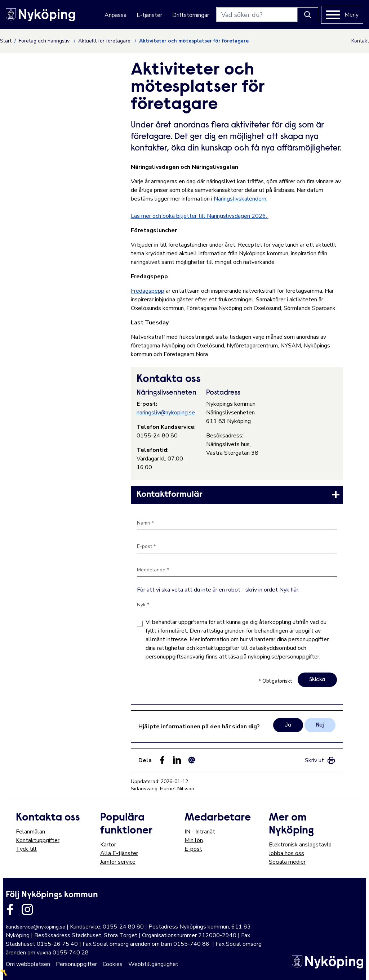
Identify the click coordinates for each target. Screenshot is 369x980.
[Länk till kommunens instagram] (27, 909)
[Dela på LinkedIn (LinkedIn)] (177, 760)
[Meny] (342, 15)
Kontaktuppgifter (38, 840)
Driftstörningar (191, 15)
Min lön (194, 840)
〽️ (4, 973)
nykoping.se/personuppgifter (284, 657)
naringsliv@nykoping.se (166, 413)
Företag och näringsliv (45, 41)
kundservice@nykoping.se (35, 927)
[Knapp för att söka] (308, 15)
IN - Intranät (200, 832)
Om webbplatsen (28, 964)
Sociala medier (287, 862)
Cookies (113, 964)
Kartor (108, 845)
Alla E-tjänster (119, 853)
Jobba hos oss (286, 853)
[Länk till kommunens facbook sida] (10, 909)
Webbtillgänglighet (153, 964)
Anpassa (115, 15)
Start (6, 41)
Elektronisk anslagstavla (300, 845)
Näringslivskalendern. (241, 199)
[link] (237, 495)
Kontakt (360, 41)
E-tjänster (149, 15)
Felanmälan (30, 832)
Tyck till (26, 849)
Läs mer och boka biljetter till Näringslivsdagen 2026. (200, 216)
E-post (193, 849)
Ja (288, 725)
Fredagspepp (148, 291)
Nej (320, 725)
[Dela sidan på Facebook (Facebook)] (162, 760)
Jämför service (118, 862)
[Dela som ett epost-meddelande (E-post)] (192, 760)
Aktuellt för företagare (105, 41)
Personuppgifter (76, 964)
